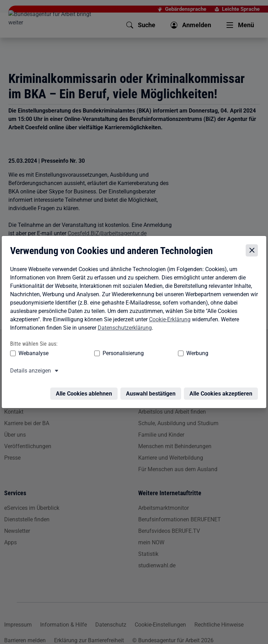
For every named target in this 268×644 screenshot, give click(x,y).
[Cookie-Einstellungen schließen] (253, 252)
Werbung (142, 355)
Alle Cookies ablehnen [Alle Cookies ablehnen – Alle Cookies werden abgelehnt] (85, 391)
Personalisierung (95, 355)
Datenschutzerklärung (123, 329)
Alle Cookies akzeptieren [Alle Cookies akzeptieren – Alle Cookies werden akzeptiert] (222, 391)
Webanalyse (32, 355)
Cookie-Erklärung (168, 321)
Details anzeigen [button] (29, 372)
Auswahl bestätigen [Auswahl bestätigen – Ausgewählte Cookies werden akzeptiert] (152, 391)
